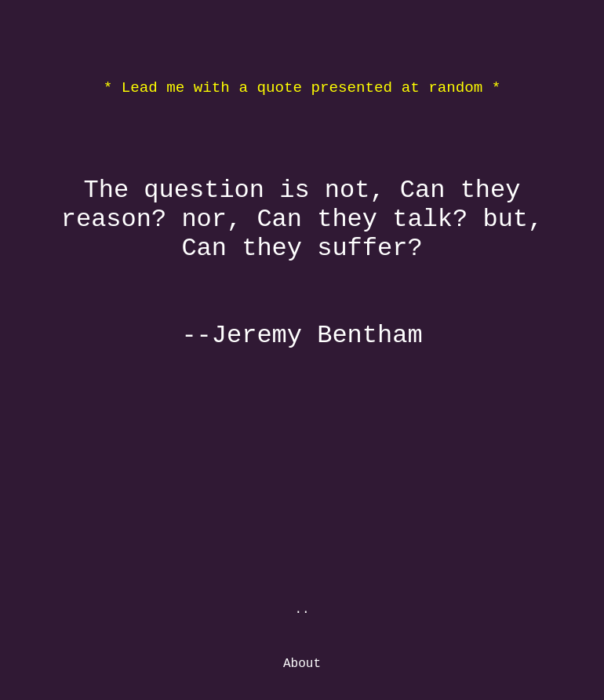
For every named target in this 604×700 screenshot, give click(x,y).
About (302, 664)
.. (302, 610)
